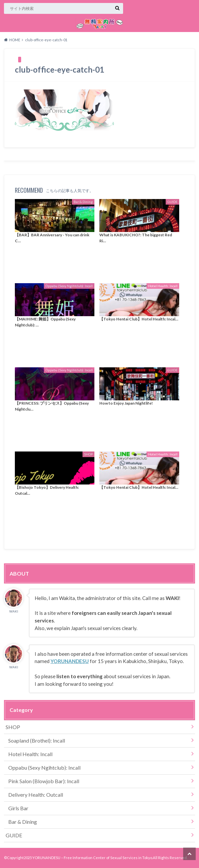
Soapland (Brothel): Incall (37, 740)
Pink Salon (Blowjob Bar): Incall (44, 781)
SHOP (13, 727)
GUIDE (14, 835)
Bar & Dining (23, 822)
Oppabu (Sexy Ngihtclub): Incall (44, 768)
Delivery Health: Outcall (36, 795)
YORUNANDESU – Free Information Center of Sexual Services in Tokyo (92, 858)
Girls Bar (18, 808)
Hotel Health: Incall (30, 754)
